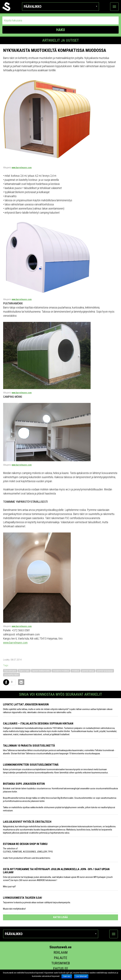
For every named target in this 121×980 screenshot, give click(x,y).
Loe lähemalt (81, 976)
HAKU (61, 30)
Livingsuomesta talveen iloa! (23, 898)
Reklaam (61, 952)
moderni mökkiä (61, 671)
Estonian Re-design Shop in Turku (25, 844)
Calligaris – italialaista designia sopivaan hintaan (38, 723)
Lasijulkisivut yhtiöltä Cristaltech (27, 822)
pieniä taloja (88, 671)
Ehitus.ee (61, 969)
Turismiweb (61, 963)
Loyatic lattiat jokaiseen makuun (26, 704)
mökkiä (75, 671)
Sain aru (67, 976)
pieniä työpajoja (105, 671)
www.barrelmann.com (22, 168)
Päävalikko (61, 7)
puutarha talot (12, 675)
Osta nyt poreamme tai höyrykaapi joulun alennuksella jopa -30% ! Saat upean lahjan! (56, 871)
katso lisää (60, 917)
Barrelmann (10, 671)
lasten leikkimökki (41, 671)
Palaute (60, 958)
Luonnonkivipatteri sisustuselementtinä (31, 765)
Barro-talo (24, 671)
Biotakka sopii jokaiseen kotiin (24, 784)
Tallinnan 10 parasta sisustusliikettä (29, 746)
